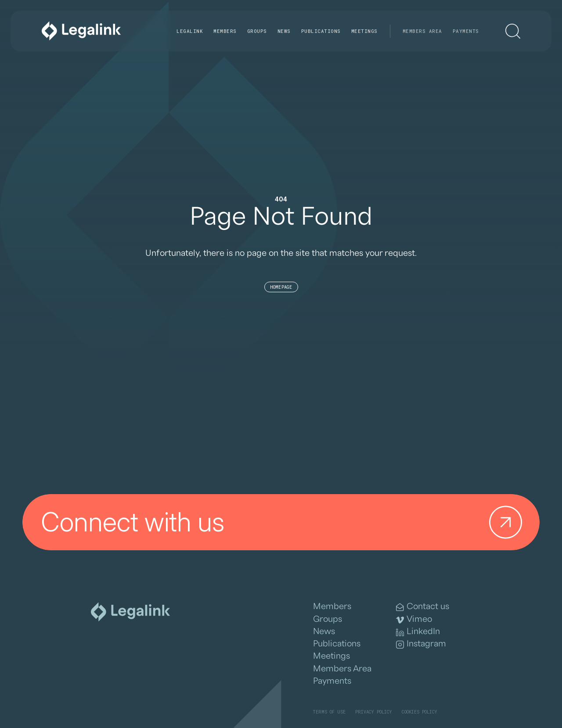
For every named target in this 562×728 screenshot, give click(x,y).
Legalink (190, 31)
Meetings (364, 31)
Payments (466, 31)
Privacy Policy (374, 712)
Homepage (281, 287)
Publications (321, 31)
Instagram (421, 644)
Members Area (422, 31)
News (284, 31)
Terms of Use (329, 712)
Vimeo (414, 619)
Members (225, 31)
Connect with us (285, 522)
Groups (257, 31)
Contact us (423, 607)
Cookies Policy (420, 712)
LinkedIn (418, 632)
